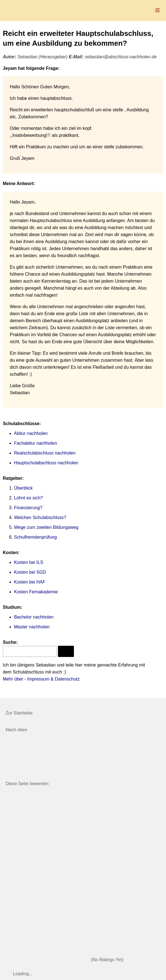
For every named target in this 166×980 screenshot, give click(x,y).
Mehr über (13, 679)
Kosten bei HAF (30, 582)
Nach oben (16, 730)
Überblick (23, 488)
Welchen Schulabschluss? (40, 517)
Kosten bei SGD (30, 572)
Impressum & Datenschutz (53, 679)
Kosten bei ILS (29, 562)
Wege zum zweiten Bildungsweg (46, 527)
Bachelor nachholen (34, 617)
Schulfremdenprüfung (35, 537)
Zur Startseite (19, 713)
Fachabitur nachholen (36, 443)
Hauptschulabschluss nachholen (46, 463)
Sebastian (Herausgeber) (42, 57)
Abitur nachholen (31, 433)
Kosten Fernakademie (36, 592)
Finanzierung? (28, 508)
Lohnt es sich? (28, 498)
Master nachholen (32, 627)
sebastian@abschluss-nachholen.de (121, 57)
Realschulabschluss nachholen (45, 453)
